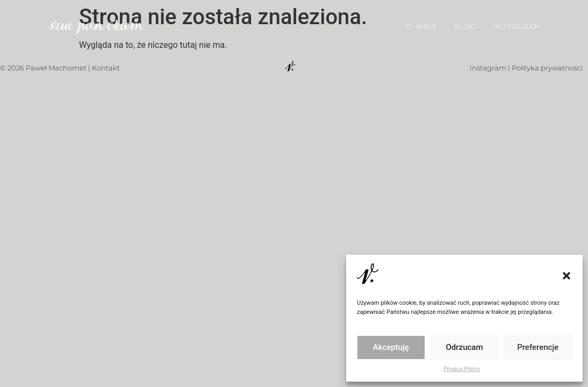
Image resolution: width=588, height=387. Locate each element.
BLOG (465, 24)
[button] (567, 276)
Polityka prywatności (547, 68)
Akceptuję (391, 347)
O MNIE (422, 24)
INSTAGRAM (517, 24)
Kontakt (106, 68)
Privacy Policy (462, 369)
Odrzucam (465, 347)
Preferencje (538, 347)
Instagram (488, 68)
